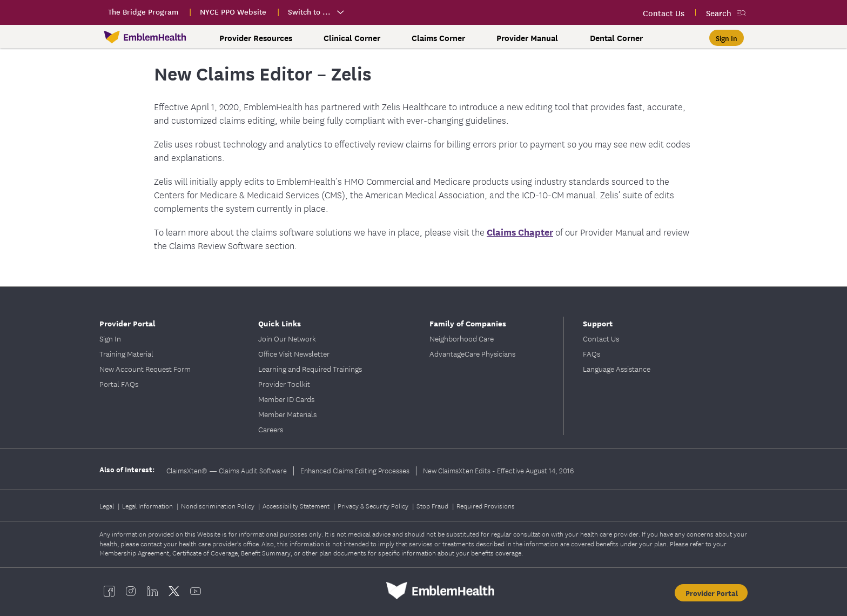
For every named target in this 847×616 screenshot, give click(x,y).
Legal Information (148, 505)
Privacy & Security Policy (374, 505)
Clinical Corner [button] (352, 38)
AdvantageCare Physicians (472, 353)
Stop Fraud (433, 505)
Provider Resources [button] (256, 38)
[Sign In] (727, 38)
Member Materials (287, 414)
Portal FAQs (119, 384)
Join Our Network (287, 338)
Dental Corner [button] (616, 38)
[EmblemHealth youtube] (196, 591)
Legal (107, 505)
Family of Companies (468, 323)
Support (598, 323)
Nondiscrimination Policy (219, 505)
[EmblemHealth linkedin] (152, 591)
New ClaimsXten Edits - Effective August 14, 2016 (498, 470)
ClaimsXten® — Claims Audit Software (227, 470)
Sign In (110, 338)
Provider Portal (127, 323)
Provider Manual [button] (527, 38)
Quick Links (280, 323)
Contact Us (601, 338)
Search (719, 13)
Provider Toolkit (284, 384)
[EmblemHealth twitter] (174, 591)
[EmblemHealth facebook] (109, 591)
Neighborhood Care (462, 338)
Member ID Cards (286, 399)
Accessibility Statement (297, 505)
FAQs (591, 353)
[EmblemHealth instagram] (131, 591)
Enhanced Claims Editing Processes (355, 470)
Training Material (126, 353)
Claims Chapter (520, 232)
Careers (271, 429)
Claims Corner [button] (438, 38)
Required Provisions (486, 505)
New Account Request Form (145, 369)
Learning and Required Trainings (310, 369)
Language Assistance (617, 369)
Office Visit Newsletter (294, 353)
